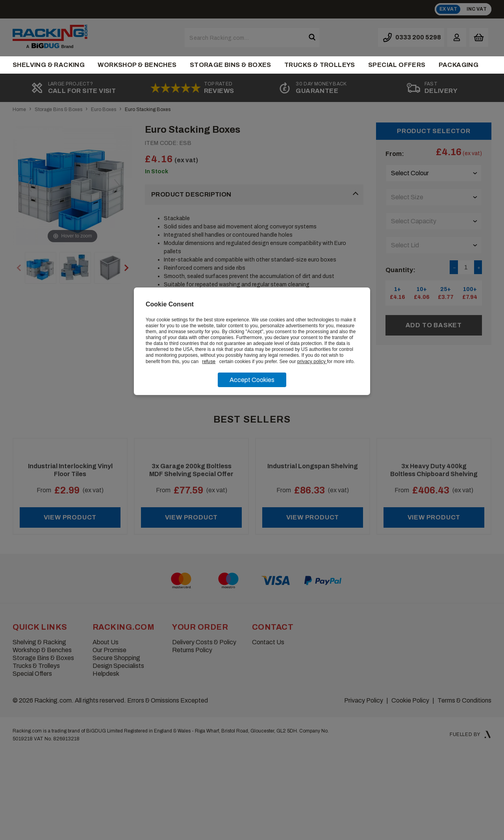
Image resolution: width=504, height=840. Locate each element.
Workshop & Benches (137, 65)
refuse (209, 362)
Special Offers (397, 65)
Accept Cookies (252, 380)
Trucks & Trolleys (320, 65)
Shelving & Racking (49, 65)
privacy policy (312, 362)
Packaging (459, 65)
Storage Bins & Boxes (231, 65)
